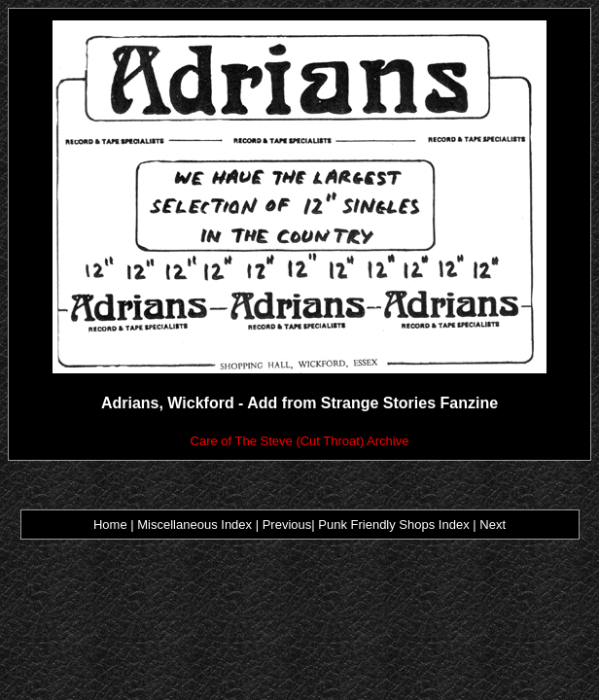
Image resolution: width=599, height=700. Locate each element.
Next (493, 525)
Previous (285, 525)
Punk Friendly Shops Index (393, 525)
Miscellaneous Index (194, 525)
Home (110, 525)
